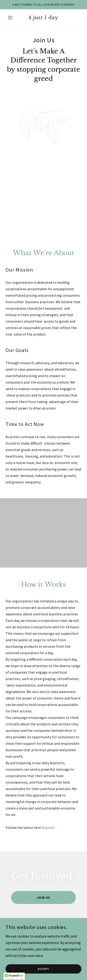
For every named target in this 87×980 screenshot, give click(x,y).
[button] (11, 18)
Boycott (48, 827)
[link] (43, 18)
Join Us (43, 898)
